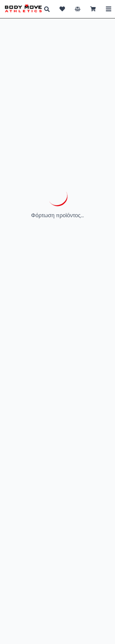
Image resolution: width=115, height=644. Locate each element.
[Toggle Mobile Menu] (109, 9)
